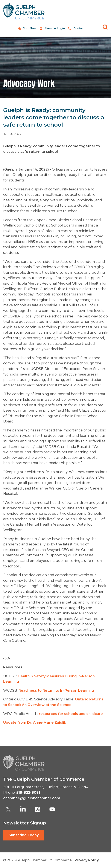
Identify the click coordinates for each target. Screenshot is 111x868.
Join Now (30, 28)
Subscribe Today (24, 835)
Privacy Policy (87, 860)
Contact (79, 28)
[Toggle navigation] (103, 12)
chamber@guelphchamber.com (32, 798)
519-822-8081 (28, 793)
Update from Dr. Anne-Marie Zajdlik (35, 723)
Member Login (55, 28)
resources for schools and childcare (71, 714)
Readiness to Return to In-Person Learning (56, 690)
